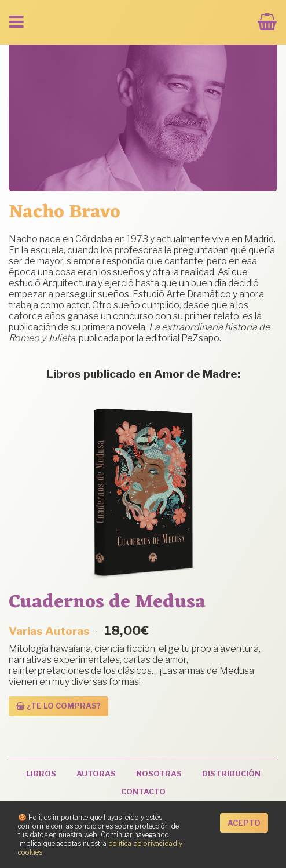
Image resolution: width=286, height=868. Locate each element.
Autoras (96, 774)
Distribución (231, 774)
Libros (41, 774)
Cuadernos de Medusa (107, 602)
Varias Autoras (49, 631)
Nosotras (159, 774)
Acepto (244, 823)
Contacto (143, 792)
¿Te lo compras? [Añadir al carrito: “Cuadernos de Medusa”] (58, 706)
